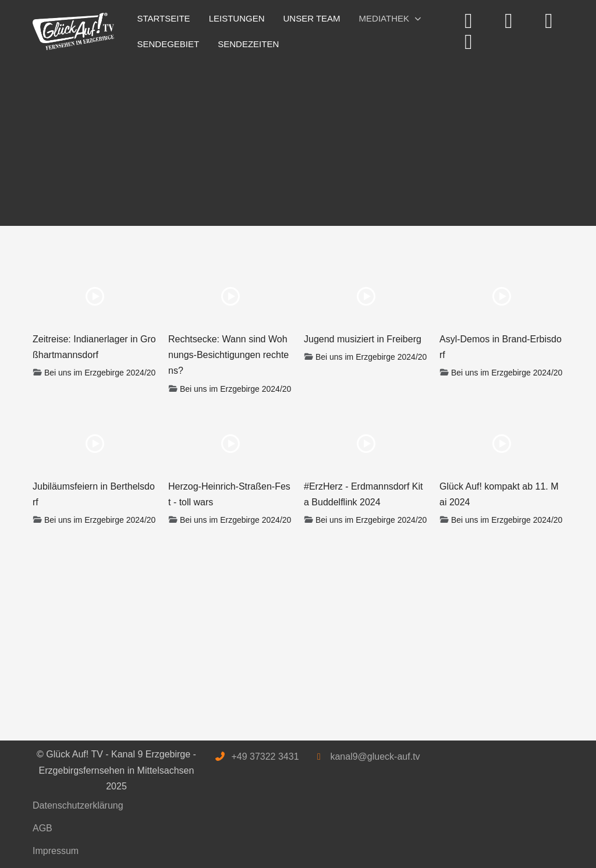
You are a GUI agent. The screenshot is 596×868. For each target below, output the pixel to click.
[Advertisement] (298, 139)
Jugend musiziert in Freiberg (363, 339)
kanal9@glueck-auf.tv (375, 757)
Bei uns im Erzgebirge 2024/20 (100, 373)
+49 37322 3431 (265, 757)
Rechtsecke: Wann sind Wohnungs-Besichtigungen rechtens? (228, 355)
